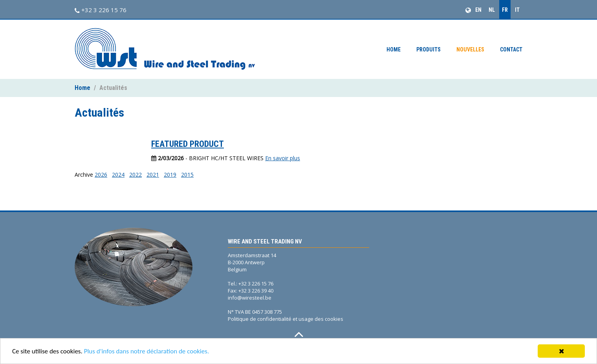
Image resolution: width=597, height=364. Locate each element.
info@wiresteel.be (250, 298)
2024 (118, 175)
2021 (153, 175)
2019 (170, 175)
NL (492, 10)
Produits (429, 49)
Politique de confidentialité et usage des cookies (286, 319)
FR (505, 10)
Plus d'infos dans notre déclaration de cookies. (147, 352)
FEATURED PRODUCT (188, 144)
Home (394, 49)
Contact (511, 49)
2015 (187, 175)
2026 (101, 175)
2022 (136, 175)
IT (517, 10)
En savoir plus (283, 158)
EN (478, 10)
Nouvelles (470, 49)
